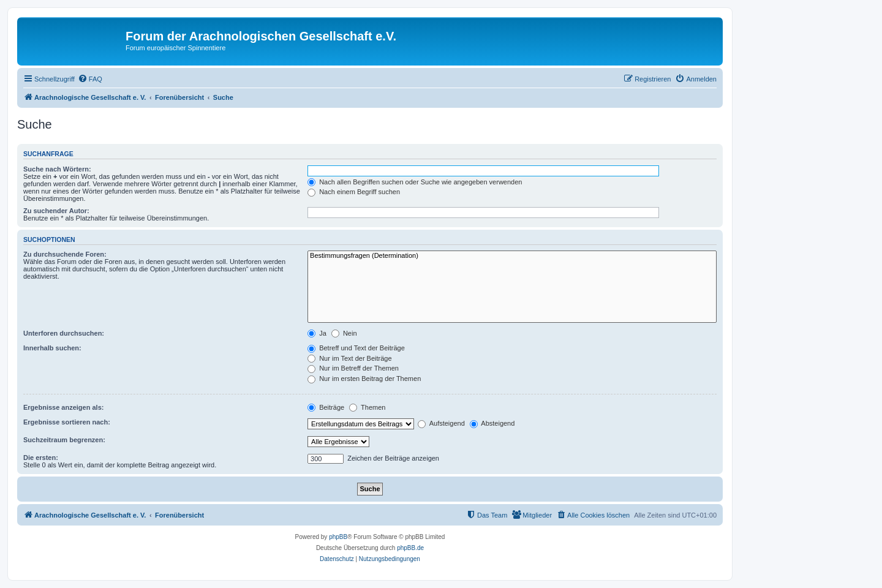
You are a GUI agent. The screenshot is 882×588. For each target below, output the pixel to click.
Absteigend (492, 423)
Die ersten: (41, 458)
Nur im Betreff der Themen (353, 368)
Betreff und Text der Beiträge (356, 348)
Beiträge (326, 407)
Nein (344, 333)
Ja (317, 333)
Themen (367, 407)
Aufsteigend (441, 423)
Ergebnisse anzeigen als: (63, 407)
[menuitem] (90, 79)
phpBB (338, 537)
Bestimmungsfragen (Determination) (512, 256)
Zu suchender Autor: (56, 211)
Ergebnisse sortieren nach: (67, 422)
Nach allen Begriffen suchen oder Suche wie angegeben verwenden (415, 182)
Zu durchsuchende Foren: (65, 254)
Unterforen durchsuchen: (64, 333)
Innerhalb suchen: (52, 348)
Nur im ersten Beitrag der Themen (364, 379)
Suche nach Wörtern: (57, 169)
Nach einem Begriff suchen (354, 192)
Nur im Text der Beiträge (349, 358)
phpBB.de (410, 548)
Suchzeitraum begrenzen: (64, 440)
